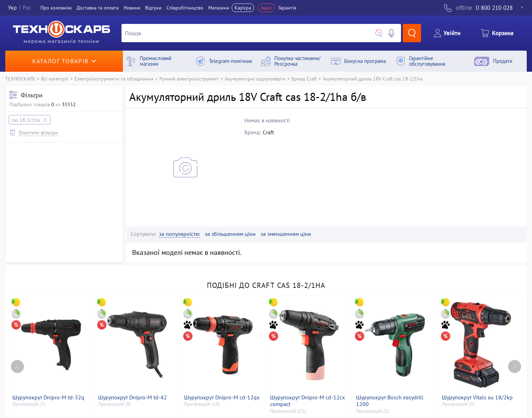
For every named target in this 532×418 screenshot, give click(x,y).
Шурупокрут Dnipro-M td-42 (132, 397)
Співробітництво (185, 8)
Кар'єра (243, 8)
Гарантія (287, 8)
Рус (27, 8)
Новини (132, 8)
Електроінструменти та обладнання (114, 79)
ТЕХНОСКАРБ (20, 79)
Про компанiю (56, 8)
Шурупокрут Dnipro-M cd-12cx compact (307, 401)
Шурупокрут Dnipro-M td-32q (48, 397)
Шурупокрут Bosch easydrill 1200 (390, 401)
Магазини (219, 8)
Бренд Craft (304, 79)
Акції (266, 8)
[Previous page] (17, 366)
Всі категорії (55, 79)
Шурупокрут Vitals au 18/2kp (477, 397)
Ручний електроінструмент (189, 79)
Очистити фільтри (38, 132)
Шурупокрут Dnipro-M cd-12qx (222, 397)
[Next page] (515, 366)
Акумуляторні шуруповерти (255, 79)
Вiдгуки (153, 8)
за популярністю (179, 234)
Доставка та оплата (98, 8)
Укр (12, 8)
